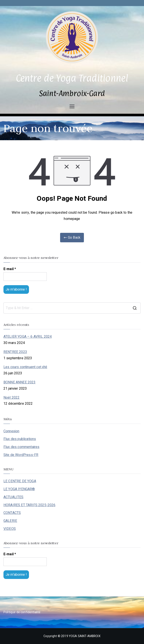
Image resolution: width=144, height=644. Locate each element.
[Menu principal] (72, 106)
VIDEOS (10, 529)
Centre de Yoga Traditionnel (72, 78)
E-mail (10, 269)
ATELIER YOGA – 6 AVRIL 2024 (28, 337)
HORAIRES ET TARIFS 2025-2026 (29, 505)
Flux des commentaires (21, 447)
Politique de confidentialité (22, 612)
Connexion (11, 431)
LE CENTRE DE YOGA (20, 481)
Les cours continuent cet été (25, 367)
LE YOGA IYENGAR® (19, 489)
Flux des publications (20, 439)
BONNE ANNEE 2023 (20, 382)
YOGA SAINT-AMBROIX (85, 636)
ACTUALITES (14, 497)
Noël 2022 (11, 398)
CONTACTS (12, 513)
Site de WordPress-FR (21, 455)
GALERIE (10, 521)
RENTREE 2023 (15, 352)
